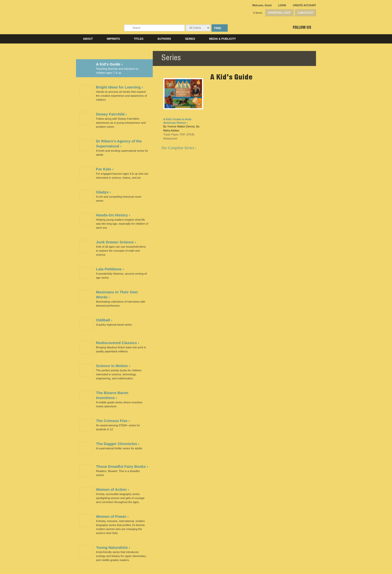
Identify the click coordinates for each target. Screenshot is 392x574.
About (88, 39)
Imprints (113, 39)
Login (282, 5)
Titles (139, 39)
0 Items (258, 13)
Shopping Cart (279, 13)
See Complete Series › (179, 148)
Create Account (304, 5)
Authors (164, 39)
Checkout (305, 13)
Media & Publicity (222, 39)
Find (218, 28)
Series (190, 39)
